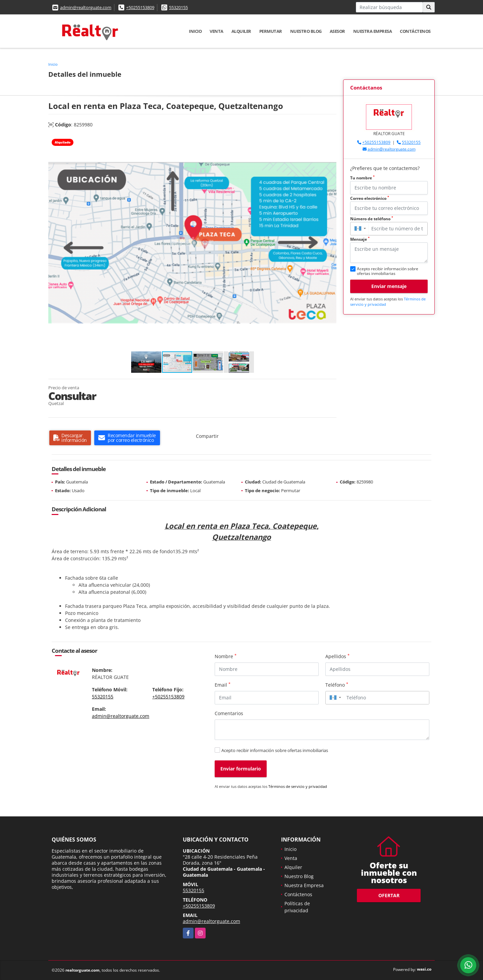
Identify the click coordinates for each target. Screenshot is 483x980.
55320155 (178, 7)
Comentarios (229, 713)
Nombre (226, 656)
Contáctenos (415, 31)
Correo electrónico (370, 198)
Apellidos (337, 656)
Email (223, 685)
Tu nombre (362, 178)
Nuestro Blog (306, 31)
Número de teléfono (372, 219)
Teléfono (337, 685)
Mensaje (360, 239)
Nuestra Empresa (373, 31)
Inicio (195, 31)
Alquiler (241, 31)
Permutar (271, 31)
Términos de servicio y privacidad (298, 786)
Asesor (337, 31)
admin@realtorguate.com (86, 7)
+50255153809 (140, 7)
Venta (217, 31)
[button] (330, 141)
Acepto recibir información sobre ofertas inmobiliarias (275, 750)
